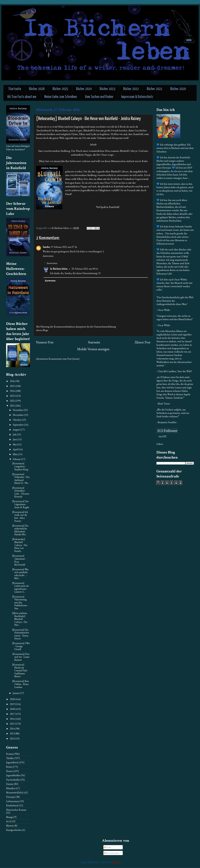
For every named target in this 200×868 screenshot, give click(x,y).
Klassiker (11, 788)
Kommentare (112, 853)
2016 (13, 719)
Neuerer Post (45, 342)
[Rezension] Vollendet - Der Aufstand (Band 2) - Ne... (21, 479)
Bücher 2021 (155, 89)
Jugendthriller (13, 775)
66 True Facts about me (22, 97)
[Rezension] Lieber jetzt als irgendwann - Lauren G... (20, 587)
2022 (13, 401)
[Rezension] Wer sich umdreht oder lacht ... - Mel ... (20, 574)
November (18, 415)
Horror (10, 771)
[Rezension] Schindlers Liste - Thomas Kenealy (21, 492)
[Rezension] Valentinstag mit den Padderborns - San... (20, 602)
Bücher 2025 (60, 89)
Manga (10, 817)
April (16, 449)
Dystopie (11, 797)
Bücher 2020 (178, 89)
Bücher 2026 (37, 89)
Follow (160, 444)
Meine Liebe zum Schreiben (61, 97)
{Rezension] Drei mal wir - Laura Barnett (21, 657)
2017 (13, 714)
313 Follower (167, 431)
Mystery (10, 826)
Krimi (9, 767)
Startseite (15, 89)
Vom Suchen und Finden (99, 97)
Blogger (116, 862)
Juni (15, 439)
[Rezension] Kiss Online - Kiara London (21, 684)
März (16, 454)
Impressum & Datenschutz (137, 97)
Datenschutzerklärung (105, 327)
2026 (13, 381)
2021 (13, 406)
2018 (13, 709)
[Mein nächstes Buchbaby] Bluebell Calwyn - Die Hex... (20, 619)
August (17, 430)
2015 (13, 724)
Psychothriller (13, 780)
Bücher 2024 (84, 89)
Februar (17, 459)
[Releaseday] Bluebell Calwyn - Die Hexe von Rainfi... (20, 545)
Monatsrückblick (15, 792)
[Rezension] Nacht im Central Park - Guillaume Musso (20, 670)
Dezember (18, 410)
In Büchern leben (59, 269)
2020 (13, 699)
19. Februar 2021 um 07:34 (64, 247)
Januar (16, 693)
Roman (10, 754)
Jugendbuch (12, 762)
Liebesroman (13, 801)
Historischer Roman (16, 810)
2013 (13, 733)
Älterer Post (142, 342)
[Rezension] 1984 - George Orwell (21, 646)
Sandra (46, 247)
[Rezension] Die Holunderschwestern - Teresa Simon (21, 634)
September (19, 425)
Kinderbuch (12, 805)
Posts (108, 847)
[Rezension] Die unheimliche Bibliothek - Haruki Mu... (20, 530)
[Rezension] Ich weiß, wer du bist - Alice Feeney (20, 516)
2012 (13, 739)
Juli (15, 434)
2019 (13, 704)
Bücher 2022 (131, 89)
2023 (13, 396)
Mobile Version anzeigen (93, 349)
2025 (13, 386)
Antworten (48, 256)
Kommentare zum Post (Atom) (64, 359)
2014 (13, 729)
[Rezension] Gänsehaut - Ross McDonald (19, 560)
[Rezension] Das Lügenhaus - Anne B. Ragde (21, 504)
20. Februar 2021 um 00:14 (85, 269)
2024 (13, 391)
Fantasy (10, 784)
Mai (15, 444)
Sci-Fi (9, 821)
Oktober (17, 420)
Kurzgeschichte (14, 830)
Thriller (10, 758)
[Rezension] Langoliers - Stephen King (20, 466)
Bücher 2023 (107, 89)
